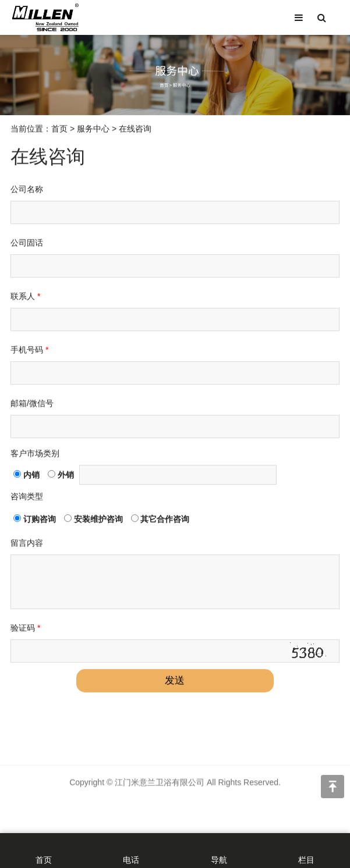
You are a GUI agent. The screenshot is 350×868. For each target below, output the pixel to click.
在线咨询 (135, 131)
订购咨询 (35, 521)
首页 (59, 131)
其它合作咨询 (160, 521)
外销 (61, 477)
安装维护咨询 (93, 521)
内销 (26, 477)
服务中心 (93, 131)
